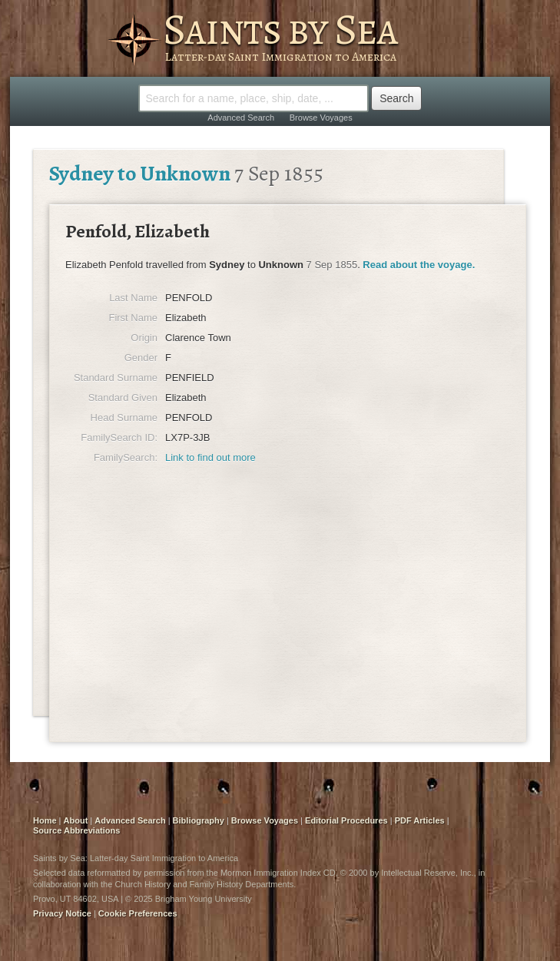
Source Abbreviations (76, 830)
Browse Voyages (321, 118)
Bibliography (199, 820)
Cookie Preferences (138, 913)
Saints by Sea (280, 29)
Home (45, 820)
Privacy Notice (62, 913)
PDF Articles (420, 820)
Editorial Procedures (346, 820)
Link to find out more (210, 457)
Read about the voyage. (419, 265)
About (76, 820)
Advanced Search (241, 118)
